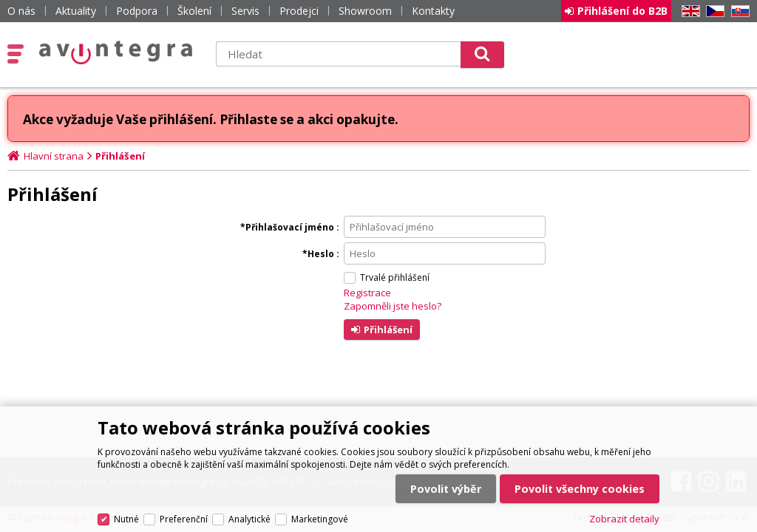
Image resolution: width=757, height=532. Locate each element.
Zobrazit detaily (624, 519)
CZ (713, 11)
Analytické (249, 519)
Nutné (126, 519)
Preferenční (184, 519)
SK (738, 11)
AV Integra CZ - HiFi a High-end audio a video (116, 52)
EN (688, 11)
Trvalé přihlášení (395, 277)
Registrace (367, 293)
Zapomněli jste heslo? (393, 306)
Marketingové (320, 519)
